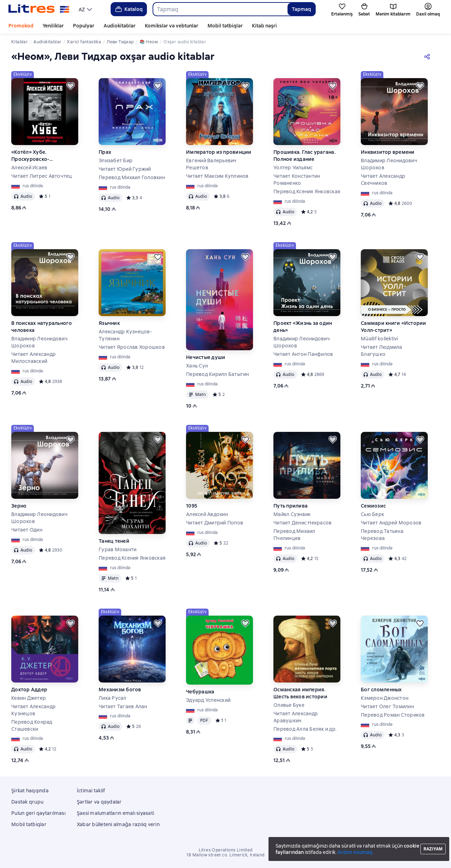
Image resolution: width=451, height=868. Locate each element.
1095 (192, 506)
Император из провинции (219, 152)
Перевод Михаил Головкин (132, 177)
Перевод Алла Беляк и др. (305, 729)
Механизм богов (120, 690)
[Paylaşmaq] (428, 56)
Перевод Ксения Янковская (307, 191)
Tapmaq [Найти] (301, 9)
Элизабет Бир (116, 161)
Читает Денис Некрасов (302, 523)
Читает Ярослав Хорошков (132, 347)
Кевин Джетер (29, 698)
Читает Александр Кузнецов (33, 710)
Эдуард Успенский (208, 700)
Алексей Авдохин (207, 514)
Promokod (21, 26)
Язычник (109, 323)
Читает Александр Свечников (383, 180)
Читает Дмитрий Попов (215, 523)
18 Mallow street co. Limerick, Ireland (225, 855)
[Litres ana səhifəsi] (39, 9)
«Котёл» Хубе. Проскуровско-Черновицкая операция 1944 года (41, 156)
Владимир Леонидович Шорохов (389, 164)
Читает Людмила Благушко (382, 351)
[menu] (86, 9)
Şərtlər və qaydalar (99, 802)
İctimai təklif (91, 791)
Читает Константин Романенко (297, 180)
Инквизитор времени (388, 152)
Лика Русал (113, 698)
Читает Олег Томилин (387, 706)
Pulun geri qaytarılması (38, 813)
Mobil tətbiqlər (225, 26)
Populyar (84, 26)
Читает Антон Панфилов (303, 354)
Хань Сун (197, 366)
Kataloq (128, 9)
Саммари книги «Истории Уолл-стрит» (394, 327)
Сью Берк (372, 514)
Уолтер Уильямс (293, 168)
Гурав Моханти (118, 549)
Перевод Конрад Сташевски (32, 725)
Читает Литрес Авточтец (42, 176)
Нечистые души (206, 357)
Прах (105, 152)
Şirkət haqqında (30, 791)
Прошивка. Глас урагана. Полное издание (304, 156)
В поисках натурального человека (42, 327)
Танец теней (114, 541)
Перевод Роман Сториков (393, 715)
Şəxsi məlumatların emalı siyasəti (115, 813)
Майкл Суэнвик (292, 514)
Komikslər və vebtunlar (172, 26)
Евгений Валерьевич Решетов (211, 164)
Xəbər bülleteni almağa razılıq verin (118, 824)
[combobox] (220, 9)
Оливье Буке (289, 705)
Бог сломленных (381, 690)
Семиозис (373, 506)
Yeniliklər (53, 26)
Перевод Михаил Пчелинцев (294, 535)
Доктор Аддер (29, 690)
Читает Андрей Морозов (391, 523)
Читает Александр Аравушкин (296, 717)
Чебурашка (200, 692)
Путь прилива (291, 506)
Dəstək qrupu (27, 802)
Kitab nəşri (264, 26)
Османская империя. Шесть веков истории (300, 693)
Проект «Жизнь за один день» (303, 327)
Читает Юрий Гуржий (125, 169)
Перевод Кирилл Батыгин (218, 374)
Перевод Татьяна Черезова (382, 535)
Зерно (19, 506)
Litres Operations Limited (226, 850)
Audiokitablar (120, 26)
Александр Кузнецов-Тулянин (125, 335)
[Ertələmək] (70, 86)
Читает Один (27, 530)
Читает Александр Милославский (33, 358)
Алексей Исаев (29, 168)
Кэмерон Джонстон (385, 698)
